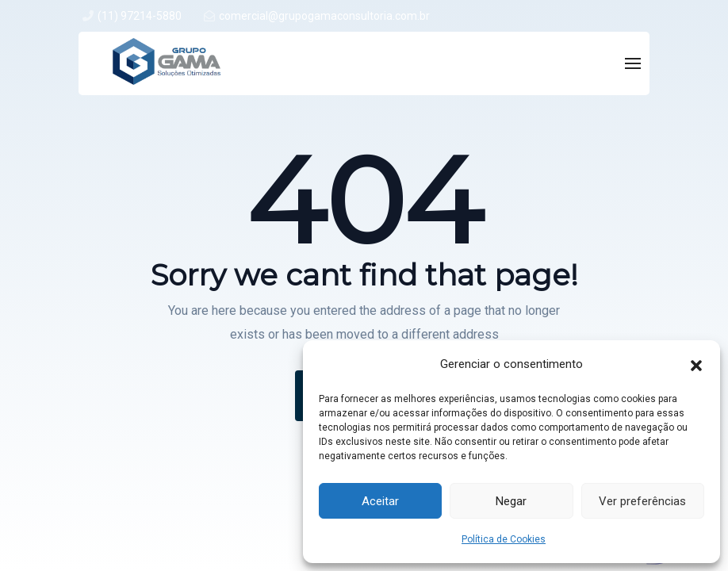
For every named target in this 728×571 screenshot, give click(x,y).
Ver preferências (642, 501)
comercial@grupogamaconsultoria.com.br (324, 16)
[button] (696, 364)
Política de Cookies (504, 539)
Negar (511, 501)
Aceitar (380, 501)
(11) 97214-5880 (140, 16)
